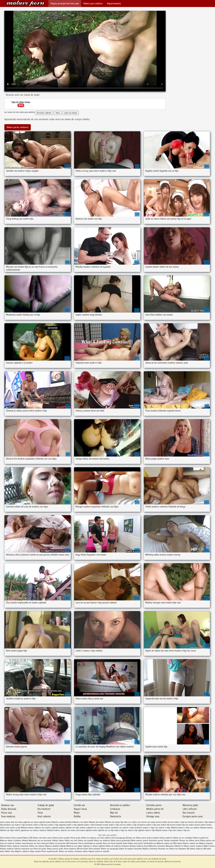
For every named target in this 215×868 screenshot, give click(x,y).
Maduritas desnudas (157, 846)
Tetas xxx (106, 843)
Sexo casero (48, 838)
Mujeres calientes (22, 851)
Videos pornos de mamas (25, 3)
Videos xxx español (86, 840)
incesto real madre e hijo (198, 822)
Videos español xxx (201, 838)
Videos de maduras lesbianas (117, 846)
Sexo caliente (106, 838)
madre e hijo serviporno (136, 825)
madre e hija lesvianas (24, 825)
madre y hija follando (19, 828)
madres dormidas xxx (113, 828)
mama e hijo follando (153, 830)
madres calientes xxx (36, 828)
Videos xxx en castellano (183, 838)
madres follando (200, 828)
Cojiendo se (87, 846)
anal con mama (71, 113)
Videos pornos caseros (139, 840)
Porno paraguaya (119, 838)
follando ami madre (97, 822)
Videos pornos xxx (207, 840)
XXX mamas (178, 843)
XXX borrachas (82, 849)
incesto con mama (148, 822)
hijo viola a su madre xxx (130, 822)
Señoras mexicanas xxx (24, 849)
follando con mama (112, 822)
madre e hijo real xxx (117, 825)
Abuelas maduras (137, 846)
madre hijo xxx (182, 825)
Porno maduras (70, 849)
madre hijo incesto (168, 825)
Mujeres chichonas (150, 849)
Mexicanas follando (173, 846)
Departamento (114, 4)
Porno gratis (76, 838)
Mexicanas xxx (34, 840)
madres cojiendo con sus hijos (92, 828)
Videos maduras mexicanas (18, 846)
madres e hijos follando (168, 828)
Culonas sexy (20, 843)
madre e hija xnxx (40, 825)
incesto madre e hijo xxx (178, 822)
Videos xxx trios (71, 840)
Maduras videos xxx (165, 843)
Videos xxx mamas (66, 851)
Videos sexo (38, 838)
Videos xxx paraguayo (110, 849)
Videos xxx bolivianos (178, 849)
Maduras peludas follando (55, 846)
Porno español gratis (50, 851)
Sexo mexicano (43, 843)
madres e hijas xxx (150, 828)
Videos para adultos (93, 4)
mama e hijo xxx (183, 830)
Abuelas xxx (130, 838)
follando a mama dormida (62, 822)
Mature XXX (28, 838)
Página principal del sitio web (65, 4)
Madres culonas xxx (191, 843)
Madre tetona (209, 846)
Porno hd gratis (40, 849)
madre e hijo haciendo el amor (96, 825)
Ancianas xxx (31, 843)
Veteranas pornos (156, 840)
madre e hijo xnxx (153, 825)
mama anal (75, 830)
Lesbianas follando (21, 840)
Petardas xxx (164, 849)
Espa (146, 846)
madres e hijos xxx (185, 828)
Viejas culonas (35, 851)
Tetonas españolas (171, 840)
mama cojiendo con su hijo (103, 830)
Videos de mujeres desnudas (131, 849)
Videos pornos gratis (55, 849)
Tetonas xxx (184, 840)
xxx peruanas (46, 840)
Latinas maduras (166, 838)
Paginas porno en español (99, 851)
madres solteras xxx (62, 830)
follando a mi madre (80, 822)
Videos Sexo (10, 851)
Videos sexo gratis (135, 843)
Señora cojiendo (99, 846)
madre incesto (194, 825)
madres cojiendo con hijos (69, 828)
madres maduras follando (43, 830)
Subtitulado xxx (150, 843)
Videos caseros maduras (193, 846)
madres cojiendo (52, 828)
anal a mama (5, 822)
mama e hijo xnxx (169, 830)
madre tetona (206, 825)
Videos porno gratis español (147, 838)
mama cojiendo (86, 830)
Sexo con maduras (7, 843)
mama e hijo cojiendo (136, 830)
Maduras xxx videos (74, 846)
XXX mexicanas (72, 843)
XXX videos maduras (195, 849)
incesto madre (162, 822)
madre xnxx (5, 828)
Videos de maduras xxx (91, 838)
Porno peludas (94, 849)
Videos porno (194, 840)
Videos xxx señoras (37, 846)
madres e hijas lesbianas (132, 828)
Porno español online (119, 843)
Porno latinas (6, 838)
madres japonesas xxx (23, 830)
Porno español (17, 838)
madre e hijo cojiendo (75, 825)
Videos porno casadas (61, 838)
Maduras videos (6, 840)
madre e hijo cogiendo (57, 825)
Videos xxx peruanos (58, 843)
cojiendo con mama (31, 822)
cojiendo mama (45, 822)
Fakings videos (58, 840)
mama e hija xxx (121, 830)
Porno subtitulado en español (90, 843)
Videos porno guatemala (120, 840)
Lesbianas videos (81, 851)
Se (182, 846)
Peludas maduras (7, 849)
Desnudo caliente (44, 113)
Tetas (58, 113)
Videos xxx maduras (102, 840)
